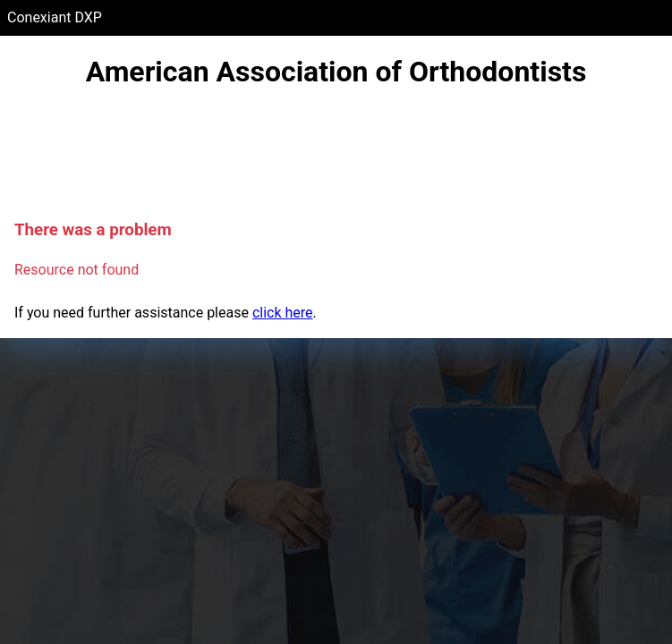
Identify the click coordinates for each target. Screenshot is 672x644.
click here (283, 313)
